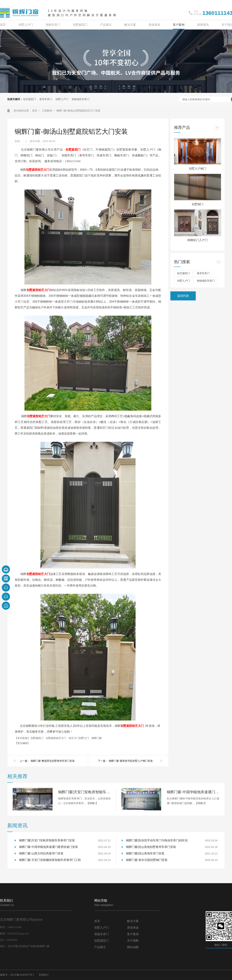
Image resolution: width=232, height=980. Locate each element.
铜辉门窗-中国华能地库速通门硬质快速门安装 (193, 792)
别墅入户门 (26, 25)
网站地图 (133, 947)
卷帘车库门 (46, 99)
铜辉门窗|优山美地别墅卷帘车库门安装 (151, 847)
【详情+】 (92, 803)
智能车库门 (53, 25)
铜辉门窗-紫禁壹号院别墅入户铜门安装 (131, 761)
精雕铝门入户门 (198, 240)
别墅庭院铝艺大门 (56, 738)
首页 (3, 25)
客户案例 (179, 25)
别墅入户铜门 (198, 169)
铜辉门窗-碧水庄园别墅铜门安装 (147, 860)
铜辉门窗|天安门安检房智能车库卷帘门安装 (84, 792)
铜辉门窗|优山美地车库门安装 (145, 853)
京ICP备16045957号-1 (22, 975)
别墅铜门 (198, 204)
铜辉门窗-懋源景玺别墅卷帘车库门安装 (53, 761)
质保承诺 (154, 25)
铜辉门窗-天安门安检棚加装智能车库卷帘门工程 (50, 860)
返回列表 (183, 296)
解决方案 (130, 25)
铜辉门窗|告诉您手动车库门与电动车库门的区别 (157, 840)
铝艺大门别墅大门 (79, 738)
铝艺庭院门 (30, 99)
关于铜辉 (133, 941)
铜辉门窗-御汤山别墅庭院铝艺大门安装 (78, 111)
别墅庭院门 (80, 25)
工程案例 (47, 111)
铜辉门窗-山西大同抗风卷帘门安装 (41, 853)
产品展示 (106, 25)
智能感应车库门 (80, 99)
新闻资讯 (203, 25)
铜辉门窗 (97, 738)
